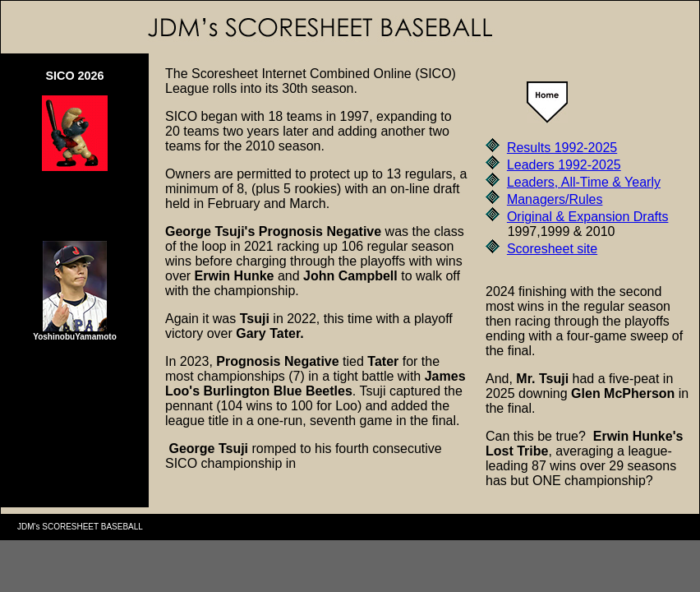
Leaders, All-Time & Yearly (584, 182)
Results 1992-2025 (562, 148)
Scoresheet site (552, 249)
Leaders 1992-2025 (564, 165)
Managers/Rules (555, 199)
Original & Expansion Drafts (588, 217)
